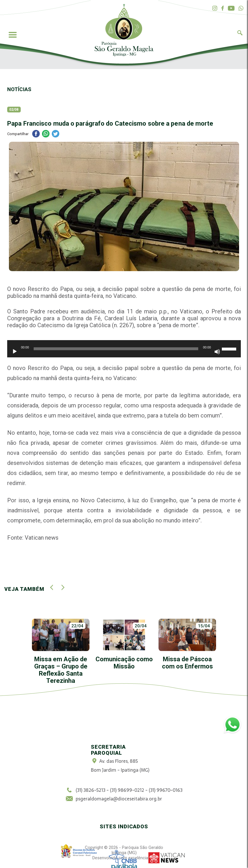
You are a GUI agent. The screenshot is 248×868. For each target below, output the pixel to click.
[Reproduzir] (15, 352)
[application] (124, 352)
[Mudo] (217, 352)
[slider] (116, 349)
